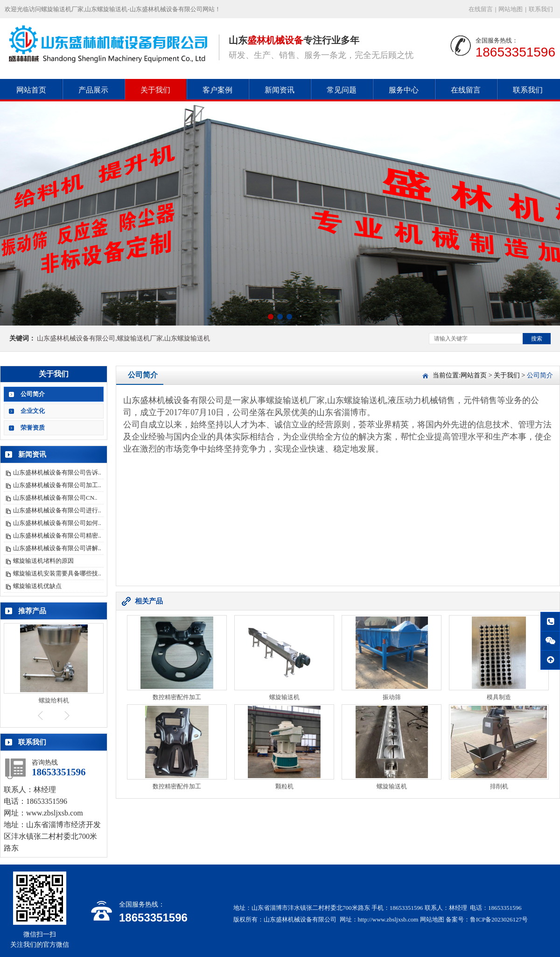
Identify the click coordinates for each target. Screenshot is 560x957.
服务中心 (404, 90)
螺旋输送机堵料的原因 (43, 561)
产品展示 (93, 90)
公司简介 (33, 394)
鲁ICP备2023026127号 (499, 919)
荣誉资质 (33, 428)
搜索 (537, 339)
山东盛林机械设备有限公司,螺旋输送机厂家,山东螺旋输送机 (123, 338)
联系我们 (541, 9)
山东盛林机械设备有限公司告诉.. (57, 472)
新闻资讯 (280, 90)
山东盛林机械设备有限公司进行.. (57, 510)
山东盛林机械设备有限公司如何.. (57, 523)
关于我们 (155, 90)
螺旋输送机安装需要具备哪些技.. (57, 573)
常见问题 (342, 90)
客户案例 (217, 90)
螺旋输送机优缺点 (37, 586)
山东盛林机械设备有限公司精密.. (57, 535)
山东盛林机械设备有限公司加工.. (57, 485)
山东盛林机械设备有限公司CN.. (55, 498)
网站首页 (31, 90)
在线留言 (481, 9)
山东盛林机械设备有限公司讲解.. (57, 548)
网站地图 (511, 9)
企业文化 (33, 411)
